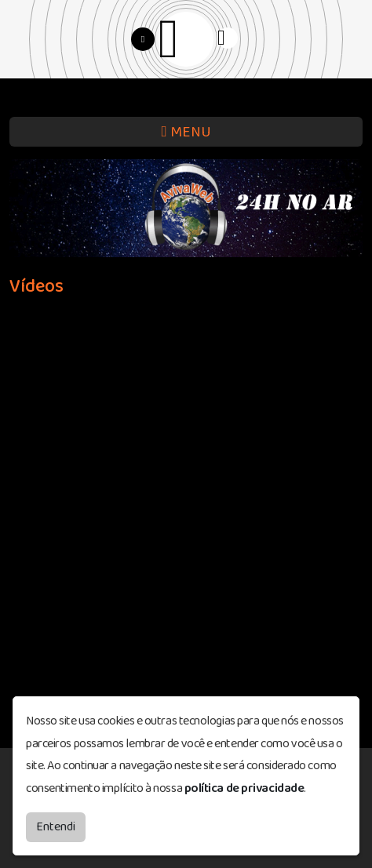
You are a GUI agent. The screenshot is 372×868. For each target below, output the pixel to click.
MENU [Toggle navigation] (186, 132)
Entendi (56, 827)
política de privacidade (244, 788)
